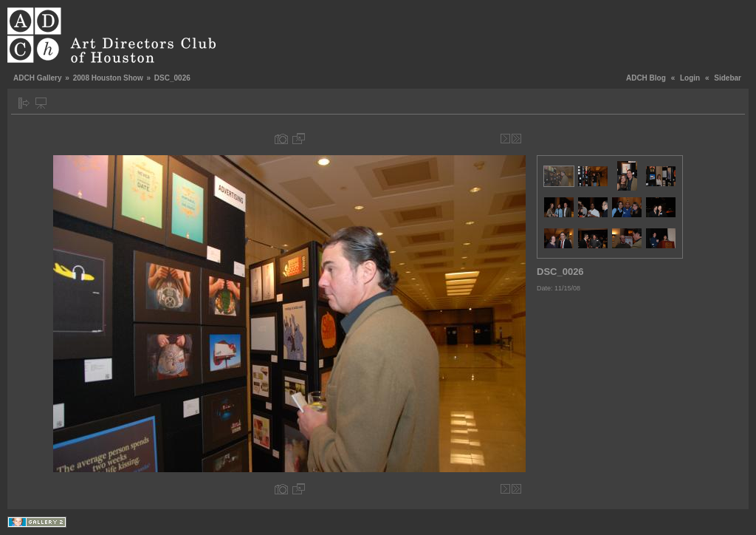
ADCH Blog (646, 78)
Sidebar (728, 78)
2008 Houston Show (108, 78)
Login (690, 78)
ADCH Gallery (38, 78)
